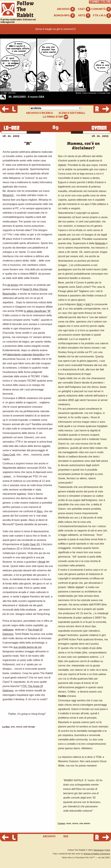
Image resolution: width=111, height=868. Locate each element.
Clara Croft (9, 455)
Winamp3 (8, 195)
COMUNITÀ (101, 9)
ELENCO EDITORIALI (72, 113)
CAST (84, 9)
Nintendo (100, 243)
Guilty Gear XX (31, 544)
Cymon (61, 823)
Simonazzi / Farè (102, 850)
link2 (88, 304)
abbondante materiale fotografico (26, 355)
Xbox (40, 511)
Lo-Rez (6, 727)
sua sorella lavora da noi (27, 647)
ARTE (84, 16)
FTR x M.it (102, 16)
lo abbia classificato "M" (37, 311)
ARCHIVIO (66, 9)
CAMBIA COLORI (100, 2)
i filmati (41, 562)
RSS (66, 836)
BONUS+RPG (64, 16)
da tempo (13, 285)
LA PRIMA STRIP (56, 117)
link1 (80, 304)
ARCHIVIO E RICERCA (39, 113)
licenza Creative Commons (97, 854)
